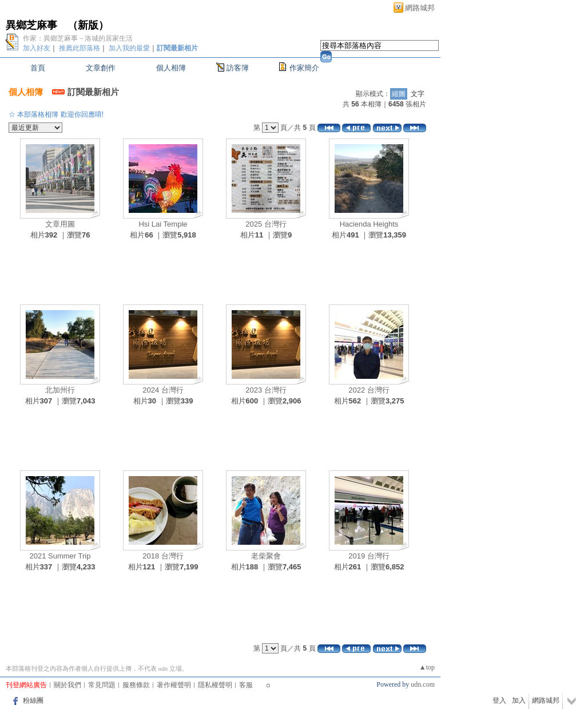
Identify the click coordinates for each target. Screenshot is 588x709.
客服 (246, 685)
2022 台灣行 (369, 390)
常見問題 (102, 685)
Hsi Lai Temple (163, 224)
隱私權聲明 (215, 685)
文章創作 (101, 68)
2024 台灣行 (163, 390)
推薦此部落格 (80, 48)
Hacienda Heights (369, 224)
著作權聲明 (174, 685)
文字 (418, 94)
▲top (427, 667)
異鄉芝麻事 (31, 25)
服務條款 (136, 685)
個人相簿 (171, 68)
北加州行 (60, 390)
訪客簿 (238, 68)
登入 (499, 700)
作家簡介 (304, 68)
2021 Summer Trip (60, 556)
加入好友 (37, 48)
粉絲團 (33, 700)
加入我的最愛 (129, 48)
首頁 (38, 68)
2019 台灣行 (369, 556)
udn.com (423, 684)
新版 (88, 25)
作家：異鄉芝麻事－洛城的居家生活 (78, 38)
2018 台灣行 (163, 556)
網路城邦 (420, 8)
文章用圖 (60, 224)
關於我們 (67, 685)
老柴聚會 (266, 556)
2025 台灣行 (266, 224)
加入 (519, 700)
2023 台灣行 (266, 390)
